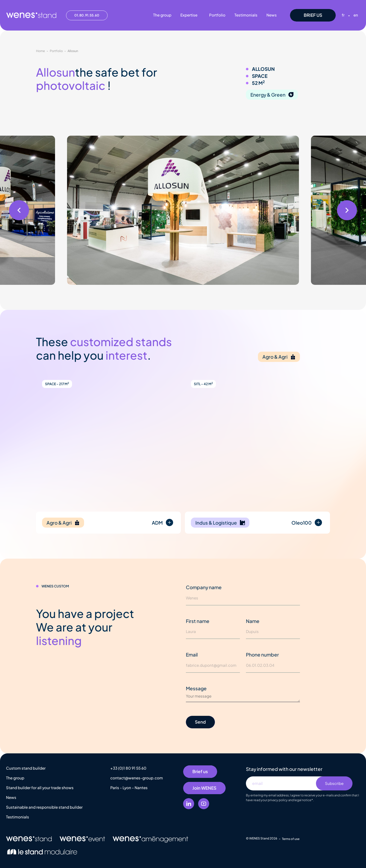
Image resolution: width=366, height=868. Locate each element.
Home (41, 51)
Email (192, 655)
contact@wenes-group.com (137, 778)
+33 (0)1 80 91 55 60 (128, 768)
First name (198, 621)
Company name (204, 587)
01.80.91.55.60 (87, 15)
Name (253, 621)
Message (196, 688)
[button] (19, 210)
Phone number (262, 655)
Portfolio (56, 51)
